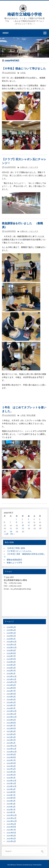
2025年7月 (11, 656)
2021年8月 (11, 792)
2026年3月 (11, 633)
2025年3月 (11, 668)
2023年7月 (11, 726)
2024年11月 (11, 679)
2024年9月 (11, 685)
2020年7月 (11, 830)
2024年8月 (11, 688)
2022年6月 (11, 763)
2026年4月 (11, 630)
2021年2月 (11, 810)
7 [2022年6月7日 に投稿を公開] (10, 522)
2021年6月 (11, 798)
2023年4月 (11, 734)
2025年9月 (11, 650)
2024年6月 (11, 694)
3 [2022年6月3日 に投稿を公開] (28, 519)
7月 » (12, 534)
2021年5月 (11, 801)
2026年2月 (11, 636)
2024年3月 (11, 702)
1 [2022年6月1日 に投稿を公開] (16, 519)
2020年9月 (11, 824)
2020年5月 (11, 836)
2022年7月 (11, 760)
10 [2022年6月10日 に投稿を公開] (29, 522)
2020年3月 (11, 841)
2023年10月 (12, 717)
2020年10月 (12, 821)
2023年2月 (11, 740)
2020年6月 (11, 833)
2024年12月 (12, 676)
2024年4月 (11, 700)
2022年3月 (11, 772)
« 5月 (6, 534)
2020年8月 (11, 827)
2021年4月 (11, 804)
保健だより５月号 (14, 563)
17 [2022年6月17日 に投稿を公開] (29, 525)
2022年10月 (12, 752)
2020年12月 (12, 815)
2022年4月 (11, 769)
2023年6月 (11, 729)
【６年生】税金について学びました (24, 69)
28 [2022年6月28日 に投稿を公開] (11, 532)
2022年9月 (11, 755)
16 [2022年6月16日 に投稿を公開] (23, 525)
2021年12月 (11, 781)
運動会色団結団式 (14, 560)
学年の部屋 (31, 415)
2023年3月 (11, 737)
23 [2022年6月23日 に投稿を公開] (23, 528)
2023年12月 (12, 711)
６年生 (23, 73)
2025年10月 (12, 648)
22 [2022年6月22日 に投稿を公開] (17, 528)
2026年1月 (11, 639)
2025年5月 (11, 662)
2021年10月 (12, 786)
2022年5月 (11, 766)
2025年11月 (11, 645)
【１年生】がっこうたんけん (19, 551)
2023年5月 (11, 731)
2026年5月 (11, 627)
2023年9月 (11, 720)
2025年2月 (11, 671)
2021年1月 (11, 812)
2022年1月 (11, 778)
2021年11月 (11, 783)
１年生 (23, 415)
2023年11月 (11, 714)
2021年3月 (11, 807)
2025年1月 (11, 674)
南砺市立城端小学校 (25, 14)
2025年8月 (11, 653)
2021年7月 (11, 795)
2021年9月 (11, 789)
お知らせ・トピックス (29, 167)
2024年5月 (11, 697)
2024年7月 (11, 691)
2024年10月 (12, 682)
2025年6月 (11, 659)
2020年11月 (12, 818)
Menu (6, 33)
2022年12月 (12, 746)
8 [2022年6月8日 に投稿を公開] (16, 522)
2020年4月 (11, 839)
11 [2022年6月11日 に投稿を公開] (34, 522)
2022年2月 (11, 775)
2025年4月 (11, 665)
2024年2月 (11, 705)
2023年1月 (11, 743)
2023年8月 (11, 723)
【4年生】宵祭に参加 (16, 548)
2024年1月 (11, 708)
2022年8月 (11, 757)
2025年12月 (12, 642)
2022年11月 (11, 749)
